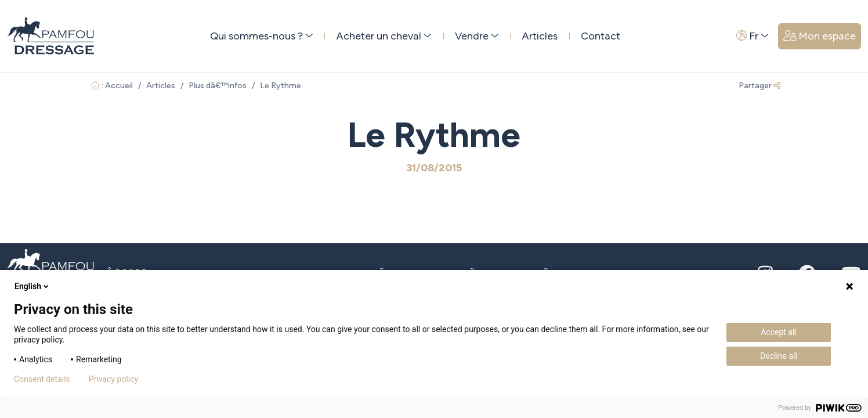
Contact (601, 36)
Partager (759, 86)
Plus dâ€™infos (218, 86)
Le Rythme (281, 86)
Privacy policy (113, 379)
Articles (540, 36)
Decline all (779, 356)
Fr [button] (753, 36)
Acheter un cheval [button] (384, 36)
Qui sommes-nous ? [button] (262, 36)
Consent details (42, 379)
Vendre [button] (477, 36)
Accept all (779, 332)
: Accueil (112, 86)
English (32, 286)
